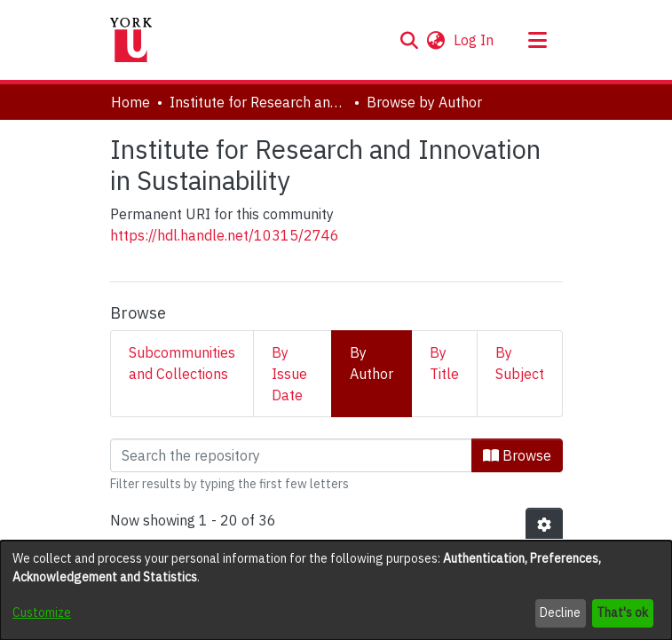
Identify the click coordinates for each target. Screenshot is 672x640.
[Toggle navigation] (538, 40)
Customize (42, 612)
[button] (410, 40)
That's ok (622, 612)
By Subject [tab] (520, 363)
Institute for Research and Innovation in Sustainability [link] (258, 102)
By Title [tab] (444, 363)
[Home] (131, 40)
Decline (560, 612)
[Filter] (291, 455)
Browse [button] (517, 455)
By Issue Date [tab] (289, 374)
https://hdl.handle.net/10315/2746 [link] (225, 235)
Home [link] (130, 102)
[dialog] (336, 590)
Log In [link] (474, 40)
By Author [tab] (372, 363)
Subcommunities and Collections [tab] (182, 363)
